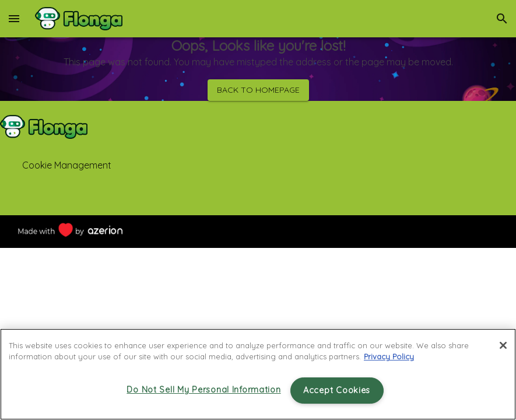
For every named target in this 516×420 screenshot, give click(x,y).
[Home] (79, 19)
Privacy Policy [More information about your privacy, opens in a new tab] (389, 356)
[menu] (14, 19)
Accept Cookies (337, 390)
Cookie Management (67, 165)
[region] (258, 374)
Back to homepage (258, 90)
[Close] (503, 345)
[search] (502, 19)
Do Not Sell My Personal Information (203, 390)
